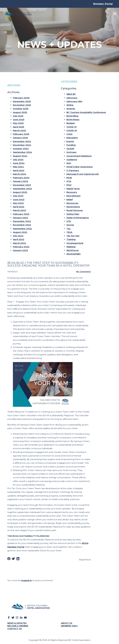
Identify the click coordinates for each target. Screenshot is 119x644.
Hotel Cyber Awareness (80, 165)
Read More (85, 558)
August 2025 (20, 111)
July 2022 (18, 234)
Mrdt (69, 176)
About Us (67, 622)
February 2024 (21, 176)
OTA (69, 180)
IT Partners (73, 169)
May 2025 (18, 122)
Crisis (69, 133)
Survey (70, 224)
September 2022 (22, 227)
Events (70, 140)
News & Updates (17, 622)
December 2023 (22, 184)
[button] (9, 557)
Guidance (72, 158)
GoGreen (71, 151)
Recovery (72, 191)
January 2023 (20, 216)
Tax (69, 227)
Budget (71, 122)
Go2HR (70, 147)
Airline (70, 104)
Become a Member (18, 624)
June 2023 (19, 198)
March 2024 (20, 173)
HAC (69, 162)
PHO (69, 184)
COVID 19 (71, 125)
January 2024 (21, 180)
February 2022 (21, 245)
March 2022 (19, 242)
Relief (70, 198)
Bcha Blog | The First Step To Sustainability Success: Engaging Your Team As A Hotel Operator (48, 263)
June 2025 (19, 118)
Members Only (69, 624)
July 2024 (18, 158)
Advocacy (72, 96)
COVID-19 (72, 129)
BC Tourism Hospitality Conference (86, 111)
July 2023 (18, 195)
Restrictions (73, 205)
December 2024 (22, 140)
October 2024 (21, 147)
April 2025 (19, 125)
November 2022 (22, 224)
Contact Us (15, 627)
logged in (26, 579)
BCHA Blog (72, 115)
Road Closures (75, 209)
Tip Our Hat (73, 234)
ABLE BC (71, 93)
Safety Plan (73, 213)
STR (69, 220)
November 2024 (22, 144)
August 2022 (20, 231)
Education (72, 136)
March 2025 (19, 129)
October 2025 (21, 107)
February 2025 (21, 133)
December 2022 (22, 220)
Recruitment (73, 195)
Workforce (73, 249)
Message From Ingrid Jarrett (83, 173)
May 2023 (18, 202)
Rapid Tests (73, 187)
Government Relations (79, 155)
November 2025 (22, 104)
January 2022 (20, 249)
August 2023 (20, 191)
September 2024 (22, 151)
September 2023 (22, 187)
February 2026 (21, 96)
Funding (71, 144)
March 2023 (19, 209)
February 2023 (21, 213)
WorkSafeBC (74, 253)
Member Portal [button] (103, 4)
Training (71, 238)
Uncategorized (75, 242)
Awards (71, 107)
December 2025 (22, 100)
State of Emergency (78, 216)
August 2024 (20, 155)
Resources (72, 202)
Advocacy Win (74, 100)
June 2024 (19, 162)
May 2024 (18, 165)
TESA (69, 231)
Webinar (71, 245)
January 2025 (20, 136)
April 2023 (19, 205)
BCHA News (73, 118)
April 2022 (19, 238)
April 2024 (19, 169)
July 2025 (18, 115)
